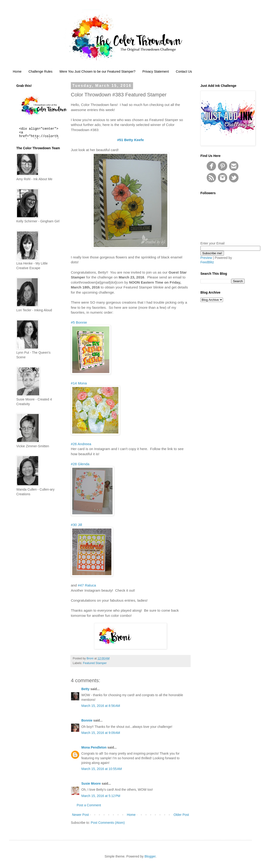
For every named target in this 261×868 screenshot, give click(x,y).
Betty (85, 689)
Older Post (181, 815)
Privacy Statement (156, 71)
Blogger (150, 856)
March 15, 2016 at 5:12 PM (101, 796)
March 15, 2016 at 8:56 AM (101, 706)
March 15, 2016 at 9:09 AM (101, 733)
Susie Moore (91, 783)
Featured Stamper (95, 663)
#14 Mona (79, 383)
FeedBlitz (207, 262)
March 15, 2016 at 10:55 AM (102, 769)
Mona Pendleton (94, 747)
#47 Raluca (87, 585)
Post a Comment (89, 805)
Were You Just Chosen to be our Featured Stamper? (97, 71)
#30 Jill (76, 525)
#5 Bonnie (79, 322)
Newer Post (80, 815)
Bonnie (87, 720)
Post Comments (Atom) (108, 823)
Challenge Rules (40, 71)
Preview (206, 258)
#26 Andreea (81, 444)
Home (17, 71)
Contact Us (184, 71)
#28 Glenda (80, 464)
